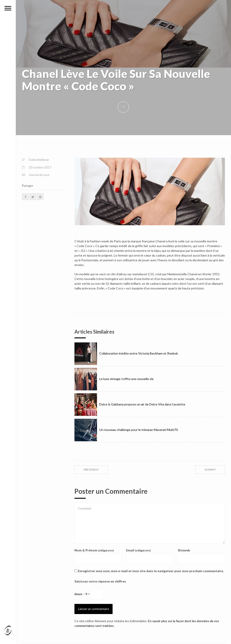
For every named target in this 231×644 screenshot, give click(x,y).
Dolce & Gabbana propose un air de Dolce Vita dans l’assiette (130, 404)
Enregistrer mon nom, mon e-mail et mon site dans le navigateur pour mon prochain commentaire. (151, 571)
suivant (210, 470)
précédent (91, 470)
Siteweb (184, 550)
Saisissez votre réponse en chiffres (100, 581)
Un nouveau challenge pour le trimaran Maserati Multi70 (126, 430)
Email (138, 550)
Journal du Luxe (39, 175)
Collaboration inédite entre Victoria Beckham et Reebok (126, 353)
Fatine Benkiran (39, 160)
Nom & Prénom (94, 550)
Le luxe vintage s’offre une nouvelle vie (114, 379)
